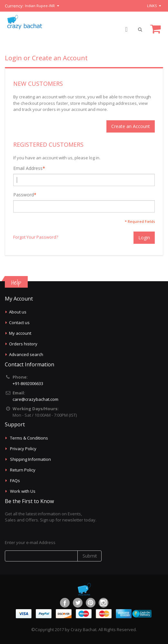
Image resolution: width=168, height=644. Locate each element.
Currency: (14, 6)
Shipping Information (30, 459)
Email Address (28, 168)
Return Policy (23, 470)
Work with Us (23, 491)
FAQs (15, 481)
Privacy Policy (23, 449)
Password (24, 195)
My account (20, 333)
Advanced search (26, 354)
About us (18, 312)
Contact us (19, 322)
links (152, 6)
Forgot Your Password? (36, 237)
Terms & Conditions (29, 438)
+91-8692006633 (28, 383)
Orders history (23, 344)
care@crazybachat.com (35, 399)
